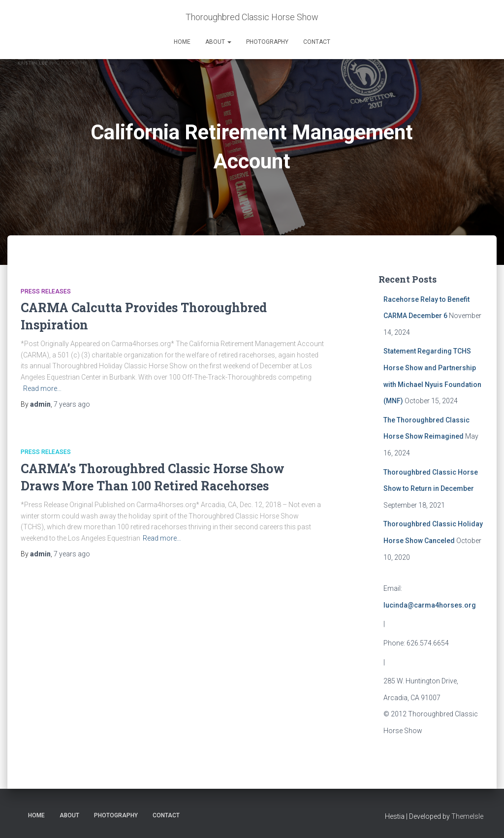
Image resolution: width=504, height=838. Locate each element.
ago (72, 404)
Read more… (42, 388)
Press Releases (46, 291)
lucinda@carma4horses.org (430, 605)
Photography (267, 42)
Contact (317, 42)
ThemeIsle (467, 816)
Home (182, 42)
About (218, 42)
